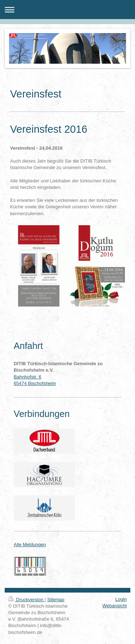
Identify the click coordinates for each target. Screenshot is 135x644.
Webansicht (114, 606)
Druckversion (26, 600)
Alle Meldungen (30, 545)
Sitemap (56, 600)
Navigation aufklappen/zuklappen (67, 10)
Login (121, 599)
